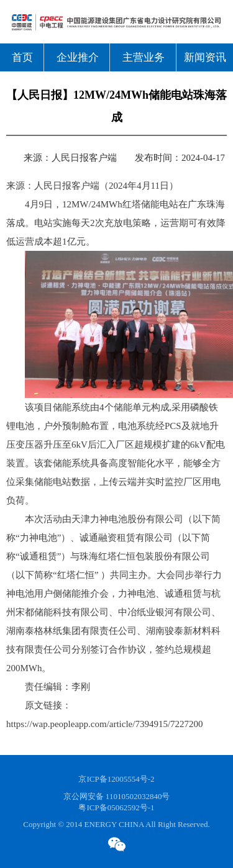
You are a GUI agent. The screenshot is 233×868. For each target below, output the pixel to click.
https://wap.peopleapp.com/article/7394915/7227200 (105, 724)
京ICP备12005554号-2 (116, 779)
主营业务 (144, 57)
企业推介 (78, 57)
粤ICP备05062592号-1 (116, 807)
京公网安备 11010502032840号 (117, 796)
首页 (22, 57)
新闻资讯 (205, 57)
